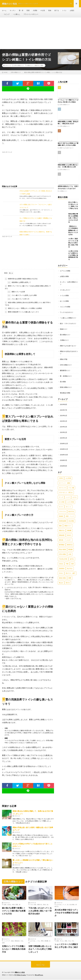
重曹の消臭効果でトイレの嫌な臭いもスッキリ (22, 312)
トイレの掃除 (64, 295)
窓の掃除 (63, 380)
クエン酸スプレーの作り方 (18, 299)
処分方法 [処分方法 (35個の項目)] (71, 508)
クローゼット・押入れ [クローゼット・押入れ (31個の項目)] (66, 489)
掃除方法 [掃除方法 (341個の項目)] (62, 527)
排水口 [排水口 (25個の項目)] (69, 532)
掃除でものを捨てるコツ (67, 148)
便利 (58, 941)
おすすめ (59, 905)
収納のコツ (64, 328)
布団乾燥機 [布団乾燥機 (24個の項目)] (62, 518)
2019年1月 (63, 435)
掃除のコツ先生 (20, 973)
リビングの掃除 (65, 306)
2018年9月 (63, 457)
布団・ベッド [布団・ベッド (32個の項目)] (70, 513)
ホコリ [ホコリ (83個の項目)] (61, 503)
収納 (50, 11)
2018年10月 (64, 452)
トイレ (64, 11)
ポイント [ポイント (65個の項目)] (68, 503)
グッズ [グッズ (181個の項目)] (61, 494)
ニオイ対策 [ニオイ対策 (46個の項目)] (71, 499)
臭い (48, 905)
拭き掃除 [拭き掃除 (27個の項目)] (71, 518)
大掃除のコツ (63, 191)
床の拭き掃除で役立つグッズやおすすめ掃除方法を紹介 (66, 913)
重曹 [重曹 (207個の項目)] (70, 575)
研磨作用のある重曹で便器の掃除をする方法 (21, 279)
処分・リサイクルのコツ (68, 323)
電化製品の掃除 (65, 391)
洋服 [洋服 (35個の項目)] (67, 560)
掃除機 (46, 941)
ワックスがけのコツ (67, 312)
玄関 (3, 943)
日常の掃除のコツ (19, 66)
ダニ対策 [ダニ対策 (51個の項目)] (62, 499)
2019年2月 (63, 430)
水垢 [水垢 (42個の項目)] (70, 551)
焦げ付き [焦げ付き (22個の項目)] (70, 565)
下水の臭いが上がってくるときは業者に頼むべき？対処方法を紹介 (40, 911)
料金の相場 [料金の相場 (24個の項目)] (62, 546)
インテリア (7, 941)
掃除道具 (17, 941)
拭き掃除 (72, 905)
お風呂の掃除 (64, 277)
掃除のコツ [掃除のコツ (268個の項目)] (68, 522)
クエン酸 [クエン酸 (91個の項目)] (71, 484)
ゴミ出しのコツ (65, 290)
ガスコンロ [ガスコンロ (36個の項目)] (62, 484)
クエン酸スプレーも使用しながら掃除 (22, 296)
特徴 (13, 905)
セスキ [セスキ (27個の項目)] (75, 494)
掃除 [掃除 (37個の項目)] (60, 522)
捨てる (57, 11)
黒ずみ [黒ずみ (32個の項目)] (68, 579)
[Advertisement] (40, 34)
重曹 (42, 66)
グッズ (64, 905)
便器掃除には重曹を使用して (19, 283)
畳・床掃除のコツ (66, 374)
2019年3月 (63, 424)
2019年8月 (63, 402)
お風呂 (72, 11)
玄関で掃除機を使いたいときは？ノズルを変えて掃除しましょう (40, 949)
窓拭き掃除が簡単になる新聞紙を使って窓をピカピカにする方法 (73, 218)
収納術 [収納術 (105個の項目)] (61, 513)
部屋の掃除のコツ (66, 385)
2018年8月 (63, 463)
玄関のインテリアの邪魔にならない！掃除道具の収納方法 (14, 949)
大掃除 (35, 11)
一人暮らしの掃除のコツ (68, 317)
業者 (44, 905)
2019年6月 (63, 413)
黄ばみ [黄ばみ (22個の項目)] (61, 579)
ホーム (4, 11)
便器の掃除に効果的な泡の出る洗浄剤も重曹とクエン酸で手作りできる (28, 304)
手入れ (62, 941)
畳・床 (21, 11)
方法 (22, 941)
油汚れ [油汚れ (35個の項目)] (72, 556)
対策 (35, 905)
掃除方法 (37, 66)
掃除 (66, 941)
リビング (7, 14)
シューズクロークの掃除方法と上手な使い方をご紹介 (66, 946)
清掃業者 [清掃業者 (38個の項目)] (62, 565)
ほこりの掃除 (64, 301)
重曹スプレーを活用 (16, 292)
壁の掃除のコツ (65, 334)
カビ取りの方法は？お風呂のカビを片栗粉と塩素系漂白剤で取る (73, 256)
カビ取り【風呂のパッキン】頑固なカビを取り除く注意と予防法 (73, 243)
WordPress (39, 975)
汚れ (73, 941)
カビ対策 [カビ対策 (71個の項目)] (68, 475)
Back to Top (41, 965)
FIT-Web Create (20, 975)
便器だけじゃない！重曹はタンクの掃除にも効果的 (23, 309)
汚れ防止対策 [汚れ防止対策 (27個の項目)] (63, 556)
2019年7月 (63, 408)
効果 (5, 905)
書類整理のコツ (65, 369)
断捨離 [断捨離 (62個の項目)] (71, 546)
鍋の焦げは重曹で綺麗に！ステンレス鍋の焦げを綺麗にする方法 (14, 911)
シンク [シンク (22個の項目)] (68, 494)
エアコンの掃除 (65, 271)
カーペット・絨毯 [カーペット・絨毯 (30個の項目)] (64, 480)
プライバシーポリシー (31, 14)
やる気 (43, 11)
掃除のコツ (30, 66)
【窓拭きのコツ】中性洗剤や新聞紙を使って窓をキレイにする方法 (73, 231)
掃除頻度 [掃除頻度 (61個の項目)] (62, 532)
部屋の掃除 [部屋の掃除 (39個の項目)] (62, 575)
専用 (42, 941)
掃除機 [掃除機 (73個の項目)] (69, 527)
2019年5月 (63, 419)
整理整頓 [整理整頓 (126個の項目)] (62, 541)
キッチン (13, 11)
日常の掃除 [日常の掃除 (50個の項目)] (62, 551)
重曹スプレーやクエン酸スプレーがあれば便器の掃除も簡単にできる (28, 287)
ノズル (38, 941)
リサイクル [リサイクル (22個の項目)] (62, 508)
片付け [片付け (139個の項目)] (61, 570)
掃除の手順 (64, 358)
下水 (31, 905)
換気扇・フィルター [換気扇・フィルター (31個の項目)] (65, 537)
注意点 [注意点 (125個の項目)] (61, 560)
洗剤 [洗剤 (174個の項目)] (72, 560)
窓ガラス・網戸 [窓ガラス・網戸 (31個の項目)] (71, 570)
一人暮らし (17, 14)
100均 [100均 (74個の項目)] (61, 475)
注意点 (9, 905)
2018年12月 (64, 441)
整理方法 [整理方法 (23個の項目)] (70, 541)
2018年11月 (64, 446)
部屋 (28, 11)
